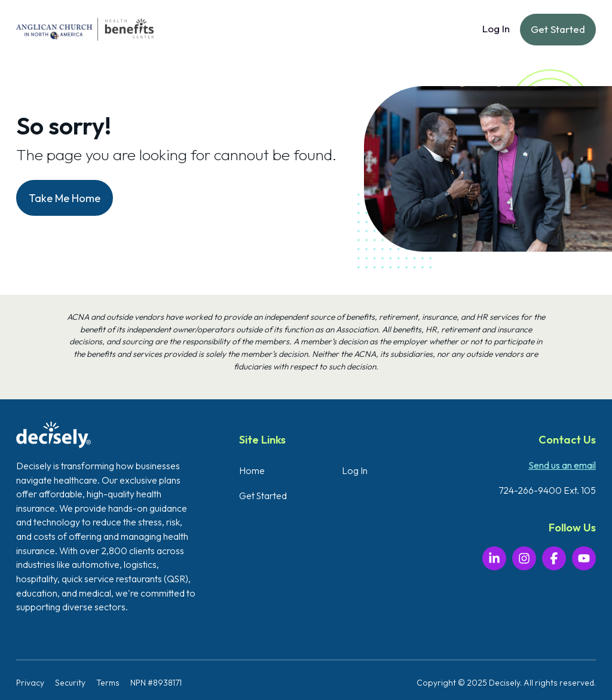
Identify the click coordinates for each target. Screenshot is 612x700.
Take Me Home (65, 198)
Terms (108, 683)
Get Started (558, 29)
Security (70, 683)
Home (252, 470)
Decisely (504, 683)
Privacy (30, 683)
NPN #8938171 (156, 683)
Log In (496, 28)
